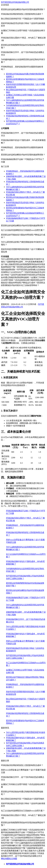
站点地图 (13, 859)
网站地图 (5, 859)
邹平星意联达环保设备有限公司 (15, 2)
